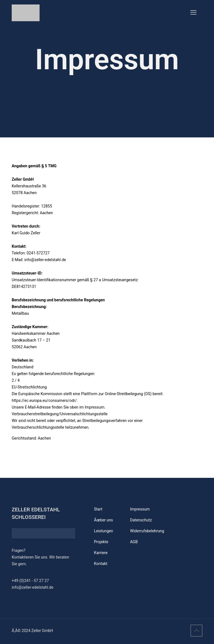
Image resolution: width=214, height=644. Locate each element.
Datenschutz (141, 520)
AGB (134, 542)
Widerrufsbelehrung (147, 531)
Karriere (101, 553)
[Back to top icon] (196, 631)
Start (98, 509)
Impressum (140, 509)
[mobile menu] (193, 13)
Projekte (101, 542)
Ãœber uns (103, 520)
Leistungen (104, 531)
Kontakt (101, 564)
